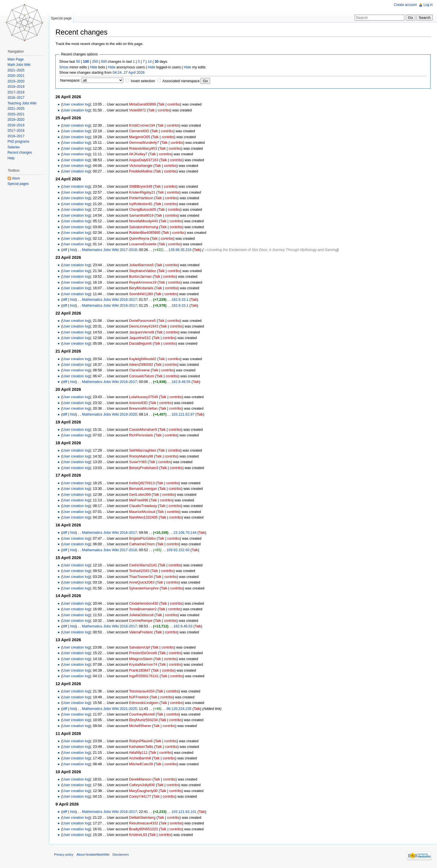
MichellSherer (141, 726)
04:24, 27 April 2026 (130, 72)
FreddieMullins (142, 171)
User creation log (77, 105)
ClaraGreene (140, 370)
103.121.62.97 (184, 414)
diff (66, 250)
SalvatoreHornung (145, 227)
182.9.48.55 (182, 382)
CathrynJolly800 (143, 785)
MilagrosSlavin (142, 659)
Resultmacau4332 (145, 823)
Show (65, 67)
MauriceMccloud (143, 512)
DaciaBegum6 (141, 344)
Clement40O (140, 131)
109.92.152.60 (179, 550)
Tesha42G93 (140, 571)
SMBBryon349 (142, 187)
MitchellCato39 (142, 764)
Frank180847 (141, 670)
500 (105, 62)
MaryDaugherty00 (145, 791)
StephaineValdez (144, 271)
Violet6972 (139, 110)
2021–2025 (16, 70)
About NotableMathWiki (94, 855)
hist (74, 250)
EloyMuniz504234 (145, 720)
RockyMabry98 (142, 456)
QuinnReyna (140, 238)
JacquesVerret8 (143, 332)
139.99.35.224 (181, 250)
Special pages (18, 184)
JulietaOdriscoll (142, 615)
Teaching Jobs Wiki (22, 103)
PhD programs (19, 142)
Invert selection (144, 81)
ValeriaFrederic (142, 632)
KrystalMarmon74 (144, 665)
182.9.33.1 (181, 300)
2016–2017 (16, 98)
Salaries (14, 147)
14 (151, 62)
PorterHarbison (142, 198)
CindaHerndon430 (145, 603)
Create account (405, 5)
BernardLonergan (144, 489)
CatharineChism (143, 544)
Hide (94, 67)
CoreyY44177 (141, 797)
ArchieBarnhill (141, 758)
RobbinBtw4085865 (146, 233)
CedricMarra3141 (144, 565)
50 (79, 62)
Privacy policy (65, 855)
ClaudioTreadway (144, 506)
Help (11, 158)
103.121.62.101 (185, 812)
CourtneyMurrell (143, 715)
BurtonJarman (141, 277)
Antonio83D (139, 403)
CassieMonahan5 (144, 429)
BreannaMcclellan (145, 409)
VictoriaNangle (142, 166)
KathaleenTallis (142, 747)
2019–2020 (16, 81)
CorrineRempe (142, 621)
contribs (175, 105)
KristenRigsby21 (143, 193)
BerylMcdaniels (142, 288)
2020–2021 (16, 76)
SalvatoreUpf (141, 648)
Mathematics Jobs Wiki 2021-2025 (111, 709)
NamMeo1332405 (145, 518)
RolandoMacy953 (144, 148)
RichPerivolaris (142, 435)
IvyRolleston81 (142, 204)
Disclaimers (122, 855)
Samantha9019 (142, 215)
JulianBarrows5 (143, 265)
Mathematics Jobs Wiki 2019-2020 (111, 414)
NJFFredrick (140, 697)
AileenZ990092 (142, 365)
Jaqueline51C (141, 338)
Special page (62, 18)
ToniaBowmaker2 (144, 609)
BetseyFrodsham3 (145, 468)
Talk (162, 105)
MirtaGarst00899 (144, 105)
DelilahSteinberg (143, 817)
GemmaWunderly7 (145, 143)
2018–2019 (16, 87)
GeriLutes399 (141, 494)
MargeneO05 (141, 137)
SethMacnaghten (144, 451)
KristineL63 (139, 835)
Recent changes (20, 152)
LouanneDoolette (144, 244)
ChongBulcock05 (144, 210)
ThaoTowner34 (142, 577)
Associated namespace (182, 81)
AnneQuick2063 (143, 583)
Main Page (16, 59)
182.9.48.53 (184, 626)
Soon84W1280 (142, 294)
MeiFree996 (140, 500)
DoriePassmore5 (144, 321)
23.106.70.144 (186, 533)
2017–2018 (16, 92)
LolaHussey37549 (145, 397)
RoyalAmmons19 (144, 282)
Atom (16, 178)
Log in (428, 5)
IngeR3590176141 (145, 676)
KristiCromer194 (143, 125)
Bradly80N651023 (145, 829)
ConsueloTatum (143, 376)
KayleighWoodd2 (144, 359)
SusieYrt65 (139, 462)
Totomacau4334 (143, 691)
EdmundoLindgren (145, 703)
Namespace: (71, 81)
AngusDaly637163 (145, 160)
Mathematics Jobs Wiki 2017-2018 (111, 250)
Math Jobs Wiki (19, 65)
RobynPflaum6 (142, 741)
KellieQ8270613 (143, 483)
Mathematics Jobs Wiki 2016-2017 (111, 300)
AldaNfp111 (139, 753)
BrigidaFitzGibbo (144, 538)
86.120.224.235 (180, 709)
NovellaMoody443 (145, 221)
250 (96, 62)
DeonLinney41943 (145, 327)
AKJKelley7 (139, 154)
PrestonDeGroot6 (144, 653)
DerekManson (141, 779)
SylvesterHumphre (145, 588)
